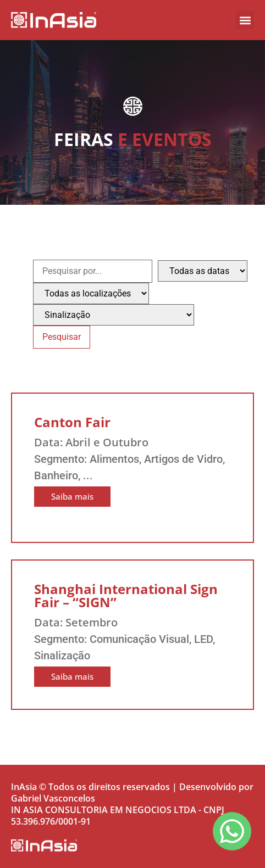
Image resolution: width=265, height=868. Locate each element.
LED (203, 639)
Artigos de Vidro (183, 459)
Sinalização (62, 656)
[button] (245, 20)
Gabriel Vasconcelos (53, 798)
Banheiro (56, 475)
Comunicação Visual (139, 639)
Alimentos (114, 459)
